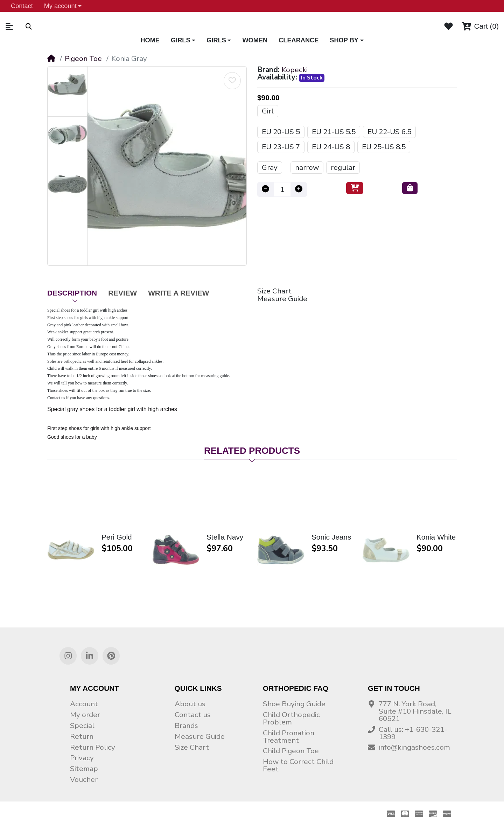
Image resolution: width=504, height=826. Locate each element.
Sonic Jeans (331, 537)
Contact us (193, 715)
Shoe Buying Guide (294, 704)
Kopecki (295, 70)
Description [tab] (72, 293)
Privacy (82, 758)
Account (84, 704)
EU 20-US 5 (281, 132)
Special (82, 726)
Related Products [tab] (252, 451)
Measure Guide (282, 299)
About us (190, 704)
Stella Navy (225, 537)
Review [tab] (122, 293)
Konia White (436, 537)
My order (85, 715)
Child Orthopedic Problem (291, 718)
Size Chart (274, 291)
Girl (268, 111)
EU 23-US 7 (281, 147)
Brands (186, 726)
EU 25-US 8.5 (384, 147)
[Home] (51, 58)
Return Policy (93, 747)
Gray (270, 167)
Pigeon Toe (83, 58)
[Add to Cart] (355, 188)
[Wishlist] (449, 26)
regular (343, 167)
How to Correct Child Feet (298, 765)
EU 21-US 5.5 (334, 132)
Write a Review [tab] (178, 293)
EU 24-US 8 (331, 147)
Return (82, 736)
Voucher (84, 779)
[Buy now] (410, 188)
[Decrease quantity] (265, 189)
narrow (307, 167)
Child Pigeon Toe (291, 751)
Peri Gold (117, 537)
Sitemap (84, 769)
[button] (63, 6)
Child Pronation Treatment (289, 737)
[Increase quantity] (299, 189)
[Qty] (282, 189)
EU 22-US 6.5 (389, 132)
